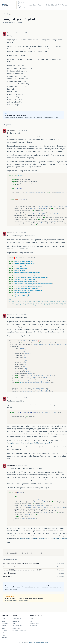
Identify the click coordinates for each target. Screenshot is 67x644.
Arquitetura (5, 637)
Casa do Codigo (34, 623)
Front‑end (41, 5)
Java (30, 5)
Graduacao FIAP (17, 626)
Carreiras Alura (17, 619)
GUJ (4, 14)
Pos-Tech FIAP (17, 628)
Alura (31, 619)
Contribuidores (40, 643)
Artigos (15, 623)
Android (4, 635)
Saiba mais (32, 643)
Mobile (48, 5)
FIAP (31, 621)
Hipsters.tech (33, 626)
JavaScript (5, 630)
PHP (59, 5)
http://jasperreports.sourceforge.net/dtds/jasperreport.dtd (30, 443)
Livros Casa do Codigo (19, 630)
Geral (35, 5)
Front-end (5, 623)
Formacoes (16, 621)
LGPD (47, 643)
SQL (52, 5)
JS (56, 5)
